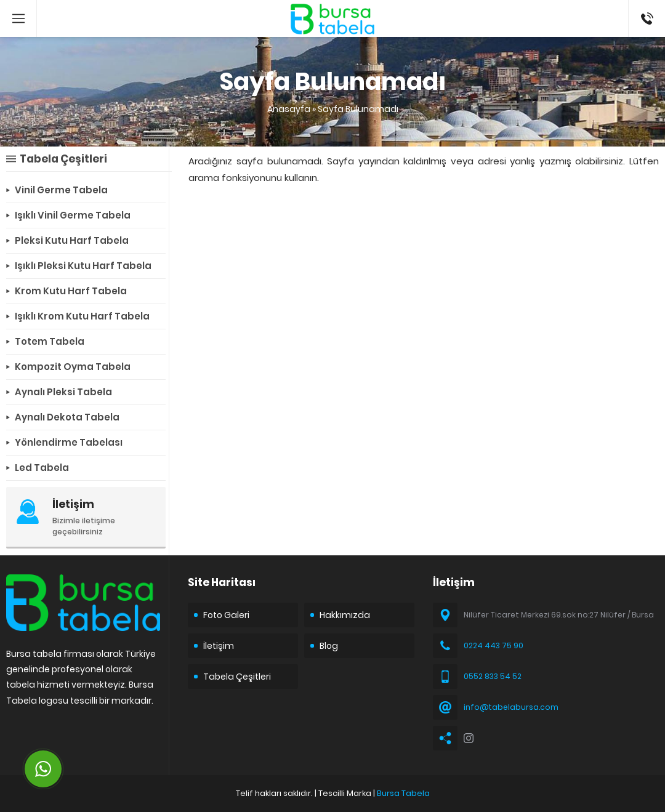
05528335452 (647, 6)
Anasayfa (289, 109)
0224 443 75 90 (494, 645)
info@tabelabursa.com (511, 707)
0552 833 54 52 (493, 676)
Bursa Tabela (403, 793)
